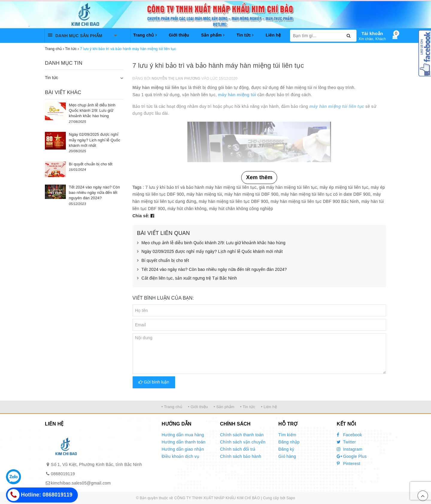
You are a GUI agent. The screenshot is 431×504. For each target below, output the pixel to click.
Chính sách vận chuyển (243, 442)
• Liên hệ (269, 407)
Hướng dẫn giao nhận (183, 449)
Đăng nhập (289, 442)
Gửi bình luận (154, 382)
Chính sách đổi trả (238, 449)
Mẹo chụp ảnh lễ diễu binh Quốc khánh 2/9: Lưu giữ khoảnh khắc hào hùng (211, 243)
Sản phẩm (213, 35)
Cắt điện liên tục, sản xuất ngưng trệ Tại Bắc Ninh (187, 278)
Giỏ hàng (287, 456)
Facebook (349, 435)
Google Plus (352, 456)
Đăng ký (286, 449)
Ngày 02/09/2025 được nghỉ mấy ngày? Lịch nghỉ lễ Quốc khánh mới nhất (210, 252)
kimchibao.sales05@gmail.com (81, 483)
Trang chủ (145, 35)
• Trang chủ (172, 407)
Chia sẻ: (141, 216)
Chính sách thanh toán (242, 435)
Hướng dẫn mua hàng (183, 435)
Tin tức (245, 35)
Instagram (350, 449)
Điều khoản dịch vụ (180, 456)
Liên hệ (273, 35)
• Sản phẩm (224, 407)
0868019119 (63, 474)
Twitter (346, 442)
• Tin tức (248, 407)
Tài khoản (372, 33)
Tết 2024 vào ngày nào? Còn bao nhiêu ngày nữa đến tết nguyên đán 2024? (212, 270)
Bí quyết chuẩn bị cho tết (163, 261)
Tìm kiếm (287, 435)
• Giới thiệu (198, 407)
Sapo (291, 498)
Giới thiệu (179, 35)
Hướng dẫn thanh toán (183, 442)
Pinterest (349, 464)
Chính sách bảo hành (241, 456)
